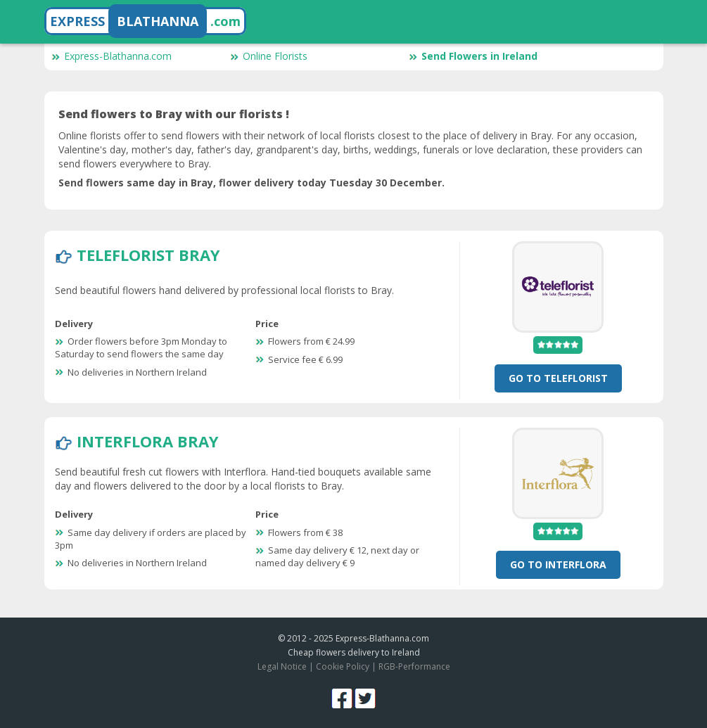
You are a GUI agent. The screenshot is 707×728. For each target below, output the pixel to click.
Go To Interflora (558, 564)
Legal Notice (282, 666)
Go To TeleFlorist (558, 378)
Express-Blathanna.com (112, 56)
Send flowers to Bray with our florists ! (174, 114)
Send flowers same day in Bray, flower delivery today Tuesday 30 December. (251, 183)
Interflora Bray (148, 441)
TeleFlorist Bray (148, 255)
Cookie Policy (343, 666)
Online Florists (269, 56)
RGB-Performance (414, 666)
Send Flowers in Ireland (473, 56)
